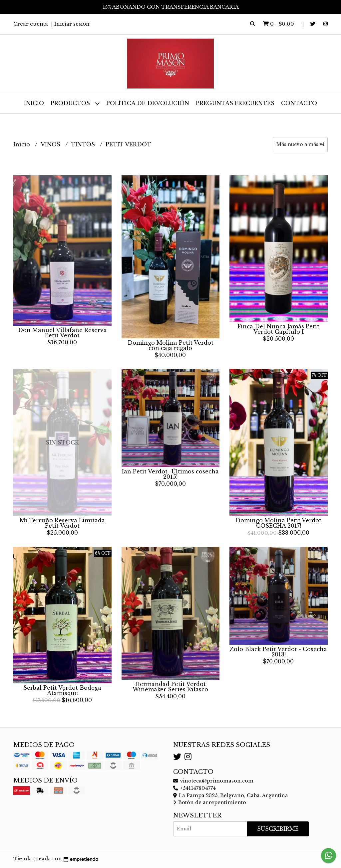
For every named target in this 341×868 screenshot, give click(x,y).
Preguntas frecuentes (235, 103)
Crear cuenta (31, 24)
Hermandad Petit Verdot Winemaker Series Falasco (170, 687)
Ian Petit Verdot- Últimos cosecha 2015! (170, 474)
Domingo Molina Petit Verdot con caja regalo (170, 345)
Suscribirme (278, 829)
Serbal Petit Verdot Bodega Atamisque (62, 690)
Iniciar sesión (72, 24)
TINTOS (84, 144)
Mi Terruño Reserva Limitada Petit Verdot (62, 523)
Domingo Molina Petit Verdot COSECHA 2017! (278, 523)
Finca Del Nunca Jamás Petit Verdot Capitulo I (278, 329)
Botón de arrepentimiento (210, 802)
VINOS (51, 144)
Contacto (299, 103)
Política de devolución (148, 103)
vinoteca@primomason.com (213, 781)
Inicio (34, 103)
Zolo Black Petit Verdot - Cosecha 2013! (278, 652)
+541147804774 (194, 788)
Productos (75, 103)
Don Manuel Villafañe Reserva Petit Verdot (62, 333)
